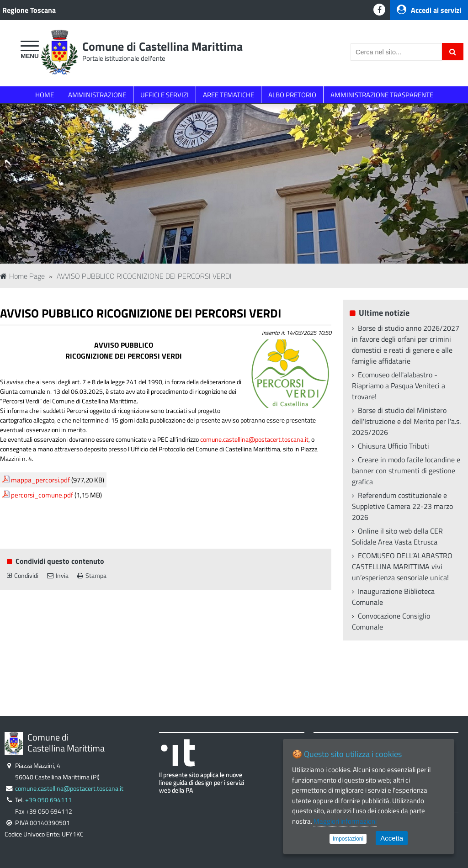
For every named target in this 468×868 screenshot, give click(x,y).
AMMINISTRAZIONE (97, 95)
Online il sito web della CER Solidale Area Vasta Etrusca (397, 536)
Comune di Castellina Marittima (162, 46)
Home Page (22, 276)
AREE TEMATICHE (229, 95)
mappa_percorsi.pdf (40, 480)
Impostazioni (348, 839)
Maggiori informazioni (345, 821)
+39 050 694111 (48, 800)
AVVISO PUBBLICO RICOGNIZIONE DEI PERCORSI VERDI (144, 276)
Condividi (23, 576)
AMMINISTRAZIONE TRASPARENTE (382, 95)
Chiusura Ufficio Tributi (394, 446)
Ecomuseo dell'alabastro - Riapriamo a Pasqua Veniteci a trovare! (399, 386)
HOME (45, 95)
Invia (58, 576)
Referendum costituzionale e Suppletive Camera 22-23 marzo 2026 (402, 506)
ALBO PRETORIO (292, 95)
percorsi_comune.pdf (42, 495)
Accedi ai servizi (429, 10)
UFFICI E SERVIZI (165, 95)
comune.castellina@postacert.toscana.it (254, 439)
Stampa (92, 576)
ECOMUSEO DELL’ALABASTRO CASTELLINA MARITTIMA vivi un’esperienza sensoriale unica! (402, 566)
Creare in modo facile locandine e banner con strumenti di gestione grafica (406, 471)
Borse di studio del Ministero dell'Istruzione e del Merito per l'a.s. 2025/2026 (406, 421)
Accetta (392, 838)
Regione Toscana (29, 10)
